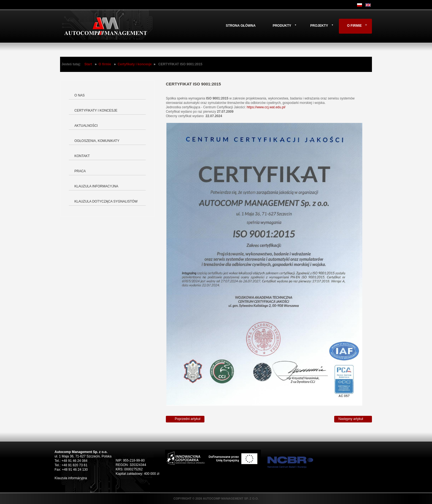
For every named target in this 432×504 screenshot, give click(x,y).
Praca (80, 171)
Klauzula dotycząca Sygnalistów (106, 201)
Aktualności (86, 126)
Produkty (282, 26)
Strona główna (241, 26)
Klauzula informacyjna (96, 186)
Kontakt (82, 156)
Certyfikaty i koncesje (135, 64)
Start (88, 64)
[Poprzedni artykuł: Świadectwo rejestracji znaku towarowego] (185, 419)
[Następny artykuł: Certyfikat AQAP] (353, 419)
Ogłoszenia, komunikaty (97, 141)
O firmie (354, 26)
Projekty (319, 26)
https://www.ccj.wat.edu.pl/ (266, 107)
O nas (79, 95)
